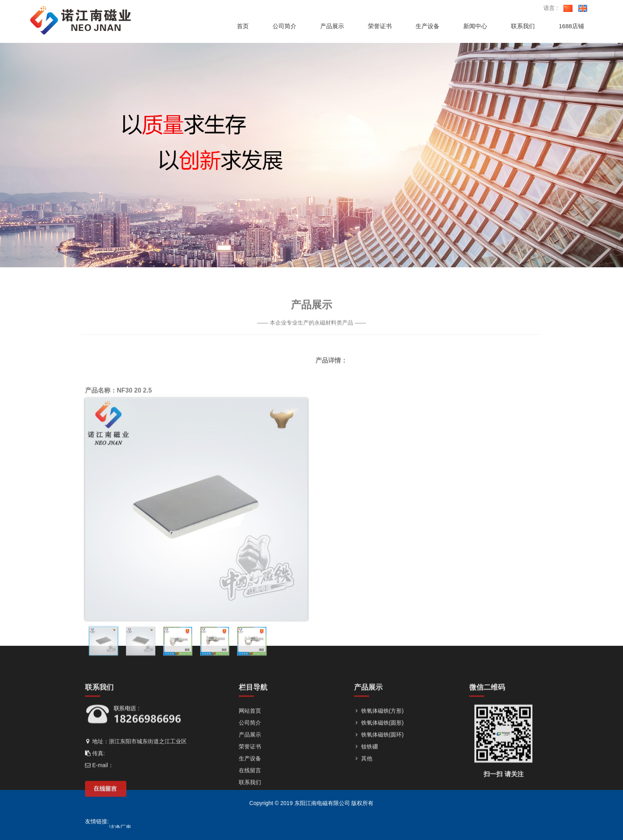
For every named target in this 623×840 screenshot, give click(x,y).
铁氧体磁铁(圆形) (379, 799)
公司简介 (250, 799)
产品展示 (250, 811)
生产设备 (250, 834)
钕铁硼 (366, 823)
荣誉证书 (250, 823)
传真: (95, 829)
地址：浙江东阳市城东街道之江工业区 (136, 817)
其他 (363, 834)
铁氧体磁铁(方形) (379, 787)
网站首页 (250, 787)
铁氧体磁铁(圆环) (379, 811)
